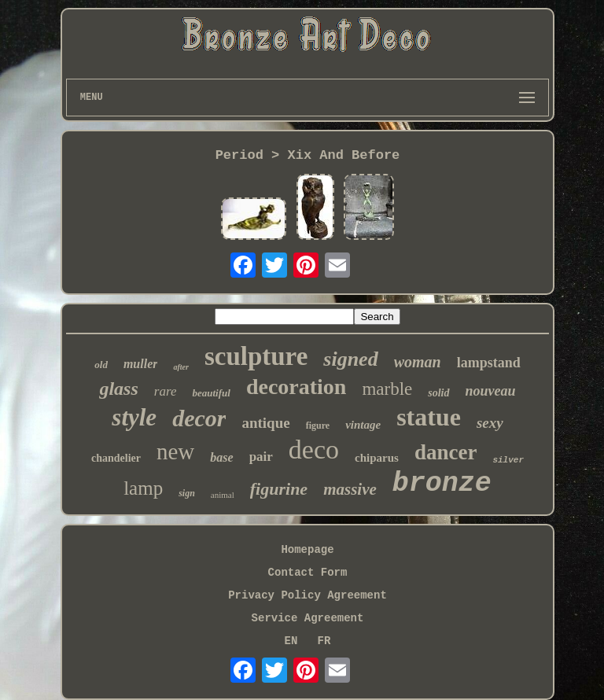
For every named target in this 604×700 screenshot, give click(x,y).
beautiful (211, 393)
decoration (296, 387)
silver (508, 460)
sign (187, 493)
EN (291, 641)
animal (223, 495)
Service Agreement (308, 618)
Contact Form (308, 573)
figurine (279, 489)
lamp (143, 488)
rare (166, 391)
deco (314, 449)
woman (418, 362)
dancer (446, 452)
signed (350, 359)
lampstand (489, 363)
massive (350, 489)
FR (324, 641)
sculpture (256, 356)
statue (429, 417)
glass (118, 389)
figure (318, 426)
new (175, 451)
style (134, 417)
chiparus (377, 458)
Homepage (307, 550)
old (101, 365)
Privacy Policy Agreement (308, 595)
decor (199, 418)
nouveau (491, 391)
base (221, 457)
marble (387, 389)
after (180, 367)
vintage (363, 425)
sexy (490, 423)
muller (141, 364)
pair (261, 457)
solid (438, 393)
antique (265, 423)
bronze (442, 484)
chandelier (116, 458)
